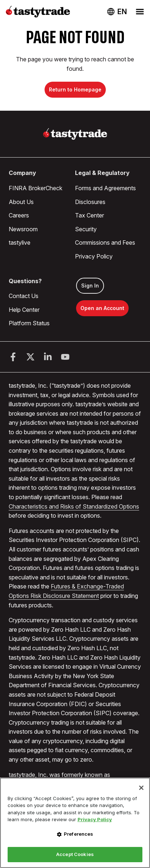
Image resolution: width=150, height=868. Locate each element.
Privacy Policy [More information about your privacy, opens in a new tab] (95, 819)
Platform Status (29, 323)
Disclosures (90, 202)
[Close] (141, 788)
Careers (19, 215)
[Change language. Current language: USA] (117, 12)
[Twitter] (30, 357)
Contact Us (24, 296)
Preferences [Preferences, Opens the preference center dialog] (78, 834)
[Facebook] (13, 357)
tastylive (20, 243)
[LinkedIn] (48, 357)
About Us (21, 202)
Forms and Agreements (105, 188)
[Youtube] (65, 357)
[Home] (75, 134)
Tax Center (89, 215)
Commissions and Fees (105, 243)
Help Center (24, 310)
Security (86, 229)
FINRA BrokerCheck (36, 188)
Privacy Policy (94, 256)
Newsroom (23, 229)
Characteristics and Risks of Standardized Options (74, 506)
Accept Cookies (75, 854)
